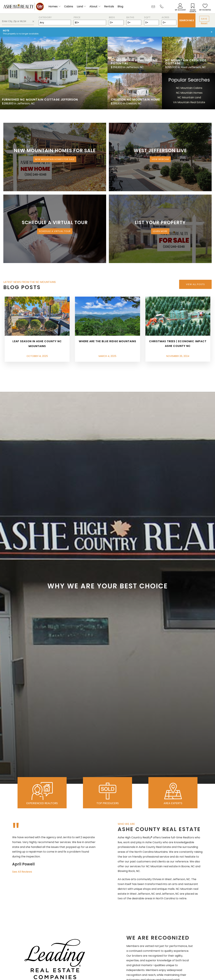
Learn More (160, 231)
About (93, 6)
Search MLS (187, 20)
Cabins (69, 6)
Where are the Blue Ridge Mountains (107, 341)
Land (80, 6)
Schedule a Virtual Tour (55, 231)
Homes (53, 6)
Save (204, 19)
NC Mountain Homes (189, 93)
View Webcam (160, 159)
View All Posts (195, 284)
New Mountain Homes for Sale (55, 159)
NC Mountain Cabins (189, 88)
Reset (204, 23)
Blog (120, 6)
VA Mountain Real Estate (189, 102)
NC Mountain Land (189, 97)
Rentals (109, 6)
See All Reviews (22, 872)
